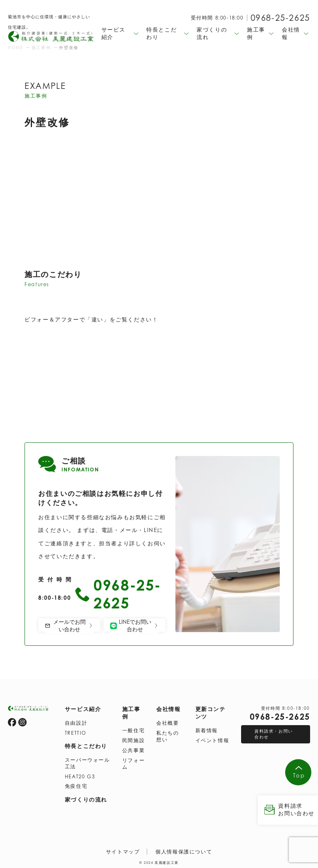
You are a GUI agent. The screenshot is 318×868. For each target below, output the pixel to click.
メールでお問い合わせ (69, 625)
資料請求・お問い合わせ (274, 733)
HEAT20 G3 (80, 776)
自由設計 (76, 722)
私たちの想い (168, 736)
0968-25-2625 (280, 18)
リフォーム (133, 763)
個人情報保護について (184, 851)
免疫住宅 (76, 786)
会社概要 (168, 722)
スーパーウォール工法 (88, 763)
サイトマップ (123, 851)
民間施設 (133, 740)
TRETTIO (76, 732)
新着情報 (207, 730)
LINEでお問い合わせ (134, 625)
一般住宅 (133, 730)
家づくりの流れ (86, 799)
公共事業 (133, 750)
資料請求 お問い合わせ (288, 810)
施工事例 (131, 712)
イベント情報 (212, 740)
